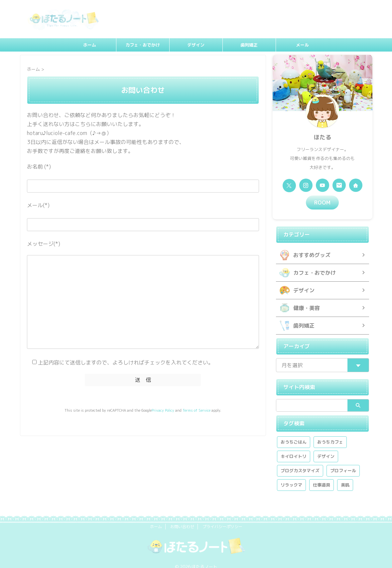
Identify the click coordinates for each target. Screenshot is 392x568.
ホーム (90, 45)
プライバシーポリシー (222, 518)
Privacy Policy (163, 409)
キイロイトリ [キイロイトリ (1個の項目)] (294, 448)
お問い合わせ (182, 518)
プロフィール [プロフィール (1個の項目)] (343, 462)
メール (302, 45)
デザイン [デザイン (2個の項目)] (326, 448)
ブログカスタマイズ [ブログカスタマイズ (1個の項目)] (300, 462)
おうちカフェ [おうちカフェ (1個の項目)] (330, 434)
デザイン (196, 45)
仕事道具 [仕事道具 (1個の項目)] (322, 477)
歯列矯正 (249, 45)
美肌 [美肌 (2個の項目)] (345, 477)
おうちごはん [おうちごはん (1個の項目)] (294, 434)
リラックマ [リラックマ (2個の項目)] (291, 477)
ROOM (322, 202)
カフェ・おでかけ (143, 45)
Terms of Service (196, 409)
